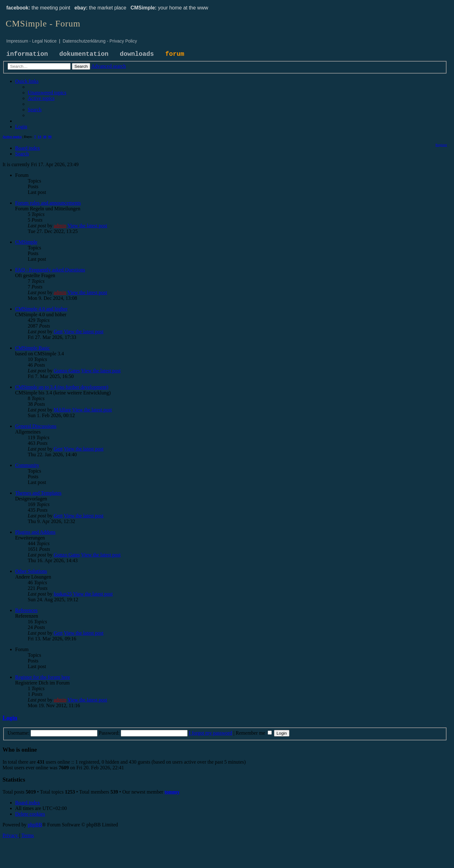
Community (27, 465)
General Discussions (36, 426)
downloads (137, 54)
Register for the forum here (43, 677)
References (26, 610)
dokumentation (84, 54)
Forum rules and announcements (48, 203)
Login (10, 718)
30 (45, 137)
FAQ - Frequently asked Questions (50, 270)
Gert (58, 332)
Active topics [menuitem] (12, 137)
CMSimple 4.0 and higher (41, 309)
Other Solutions (31, 571)
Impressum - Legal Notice (32, 41)
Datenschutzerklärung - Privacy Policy (100, 41)
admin (60, 226)
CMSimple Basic (32, 348)
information (27, 54)
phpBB (35, 825)
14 (40, 137)
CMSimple (26, 242)
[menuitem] (47, 93)
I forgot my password (210, 733)
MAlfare (62, 410)
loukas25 (63, 594)
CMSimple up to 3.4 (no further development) (62, 387)
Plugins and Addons (35, 532)
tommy (172, 792)
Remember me (254, 733)
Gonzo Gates (67, 371)
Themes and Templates (38, 493)
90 (50, 137)
